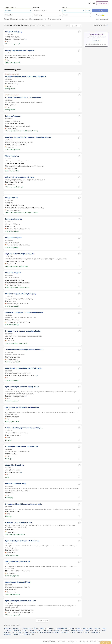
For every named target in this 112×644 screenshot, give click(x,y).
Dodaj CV (96, 40)
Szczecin (56, 632)
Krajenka (10, 168)
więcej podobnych (42, 620)
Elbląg (35, 628)
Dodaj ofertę (102, 3)
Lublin (9, 341)
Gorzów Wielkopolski (61, 628)
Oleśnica (65, 630)
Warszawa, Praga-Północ (15, 304)
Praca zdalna (61, 641)
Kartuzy (97, 628)
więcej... (65, 259)
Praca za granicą (72, 641)
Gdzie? (64, 7)
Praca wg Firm (83, 641)
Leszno (24, 630)
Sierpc (20, 632)
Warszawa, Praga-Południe (15, 229)
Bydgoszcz (16, 628)
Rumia (14, 632)
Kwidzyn (17, 630)
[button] (79, 32)
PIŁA (8, 438)
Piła (8, 41)
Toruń (80, 632)
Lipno (39, 630)
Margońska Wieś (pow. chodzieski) (18, 612)
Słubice (27, 632)
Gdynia (50, 628)
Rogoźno (10, 264)
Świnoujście (65, 632)
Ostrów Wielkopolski (77, 630)
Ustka (87, 632)
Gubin (72, 628)
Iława (78, 628)
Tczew (73, 632)
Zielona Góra (28, 634)
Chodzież (10, 128)
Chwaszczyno (27, 628)
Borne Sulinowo (12, 210)
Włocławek (8, 634)
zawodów (105, 19)
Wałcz (9, 147)
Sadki (8, 184)
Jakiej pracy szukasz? (10, 7)
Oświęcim (10, 359)
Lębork (32, 630)
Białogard (7, 628)
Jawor (85, 628)
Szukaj (101, 11)
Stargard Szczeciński (45, 632)
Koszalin (9, 630)
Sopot (33, 632)
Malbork (58, 630)
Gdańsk (42, 628)
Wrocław (17, 634)
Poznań (95, 630)
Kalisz (91, 628)
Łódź (51, 630)
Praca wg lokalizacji (49, 641)
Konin (105, 628)
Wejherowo (96, 632)
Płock (87, 630)
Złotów (9, 592)
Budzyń (9, 573)
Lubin (45, 630)
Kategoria (36, 7)
